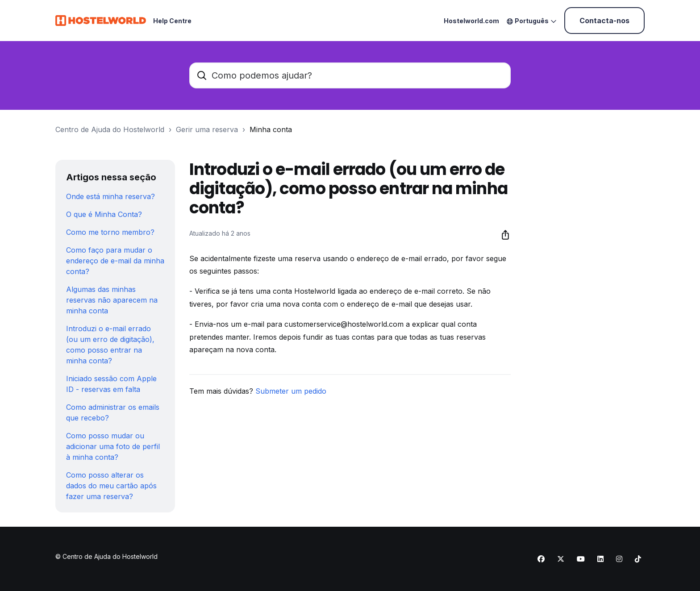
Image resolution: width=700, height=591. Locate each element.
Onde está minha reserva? (110, 196)
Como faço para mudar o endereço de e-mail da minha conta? (115, 261)
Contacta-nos (604, 21)
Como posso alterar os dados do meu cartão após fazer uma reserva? (111, 486)
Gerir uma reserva (207, 129)
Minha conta (271, 129)
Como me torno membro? (110, 232)
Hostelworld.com (471, 21)
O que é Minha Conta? (104, 214)
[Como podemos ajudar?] (350, 75)
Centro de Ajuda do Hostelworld (110, 129)
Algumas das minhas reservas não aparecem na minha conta (112, 300)
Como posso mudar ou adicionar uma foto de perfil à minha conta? (113, 446)
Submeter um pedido (291, 391)
